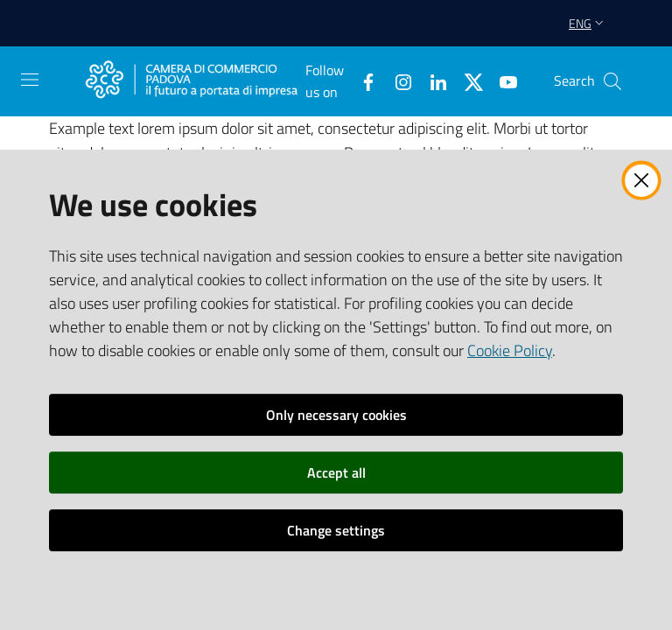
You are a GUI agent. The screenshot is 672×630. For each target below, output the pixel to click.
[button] (612, 81)
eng (588, 23)
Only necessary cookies (336, 415)
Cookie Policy (510, 350)
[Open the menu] (30, 80)
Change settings (336, 530)
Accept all (336, 472)
